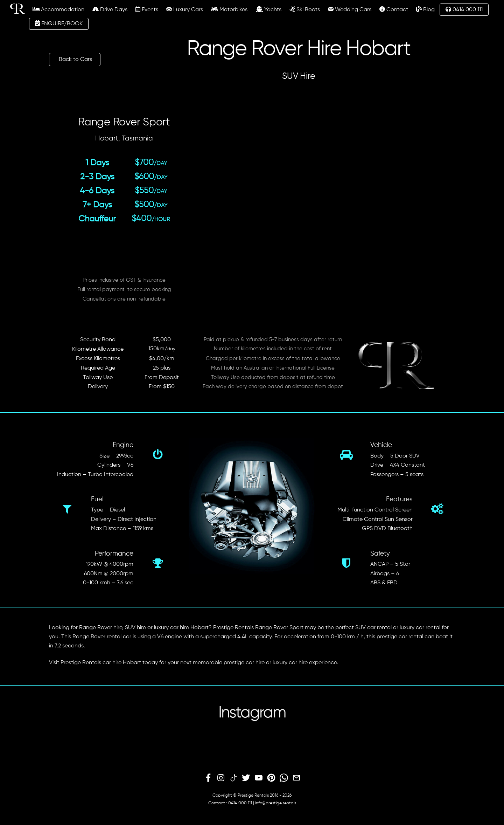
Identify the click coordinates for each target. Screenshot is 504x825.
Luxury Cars (185, 9)
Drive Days (110, 9)
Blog (425, 9)
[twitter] (246, 778)
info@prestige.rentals (276, 803)
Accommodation (58, 9)
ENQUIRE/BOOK (59, 23)
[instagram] (221, 778)
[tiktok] (233, 778)
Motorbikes (229, 9)
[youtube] (259, 778)
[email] (296, 778)
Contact (394, 9)
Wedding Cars (350, 9)
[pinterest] (271, 778)
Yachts (269, 9)
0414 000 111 (464, 9)
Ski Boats (305, 9)
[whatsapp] (284, 778)
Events (147, 9)
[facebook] (208, 778)
